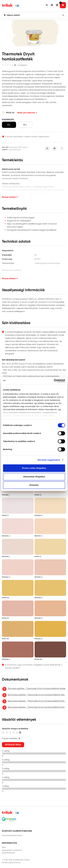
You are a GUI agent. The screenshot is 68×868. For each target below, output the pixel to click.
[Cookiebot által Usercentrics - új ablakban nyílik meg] (54, 381)
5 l (9, 125)
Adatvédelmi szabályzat (12, 850)
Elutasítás (34, 485)
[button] (47, 5)
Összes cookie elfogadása (34, 468)
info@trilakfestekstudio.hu (12, 835)
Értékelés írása (13, 745)
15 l (25, 125)
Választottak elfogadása (34, 477)
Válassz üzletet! (34, 15)
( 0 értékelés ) (22, 65)
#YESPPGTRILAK (8, 853)
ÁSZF (4, 847)
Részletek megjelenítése (49, 460)
